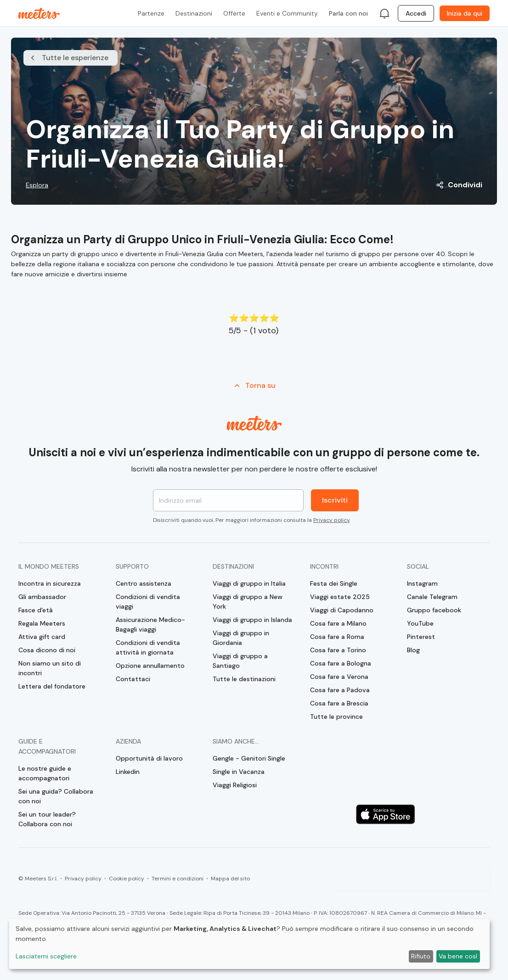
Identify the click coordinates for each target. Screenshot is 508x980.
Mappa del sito (230, 879)
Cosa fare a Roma (337, 637)
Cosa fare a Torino (338, 650)
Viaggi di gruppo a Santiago (240, 661)
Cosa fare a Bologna (341, 663)
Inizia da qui (465, 13)
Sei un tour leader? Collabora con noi (47, 819)
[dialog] (249, 944)
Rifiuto (421, 956)
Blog (413, 650)
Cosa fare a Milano (338, 623)
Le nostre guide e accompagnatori (45, 773)
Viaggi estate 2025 (340, 597)
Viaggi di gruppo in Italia (249, 583)
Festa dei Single (334, 583)
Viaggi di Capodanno (342, 610)
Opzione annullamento (150, 666)
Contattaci (133, 679)
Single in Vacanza (239, 772)
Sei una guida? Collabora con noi (56, 796)
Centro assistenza (144, 583)
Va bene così (458, 956)
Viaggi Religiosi (235, 785)
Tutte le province (336, 717)
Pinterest (421, 637)
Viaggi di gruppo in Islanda (252, 620)
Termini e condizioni (178, 879)
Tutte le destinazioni (244, 679)
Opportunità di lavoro (149, 758)
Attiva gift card (42, 637)
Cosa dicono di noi (47, 650)
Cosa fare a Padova (340, 690)
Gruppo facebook (434, 610)
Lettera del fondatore (52, 686)
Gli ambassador (42, 597)
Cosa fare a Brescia (339, 703)
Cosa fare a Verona (339, 677)
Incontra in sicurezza (50, 583)
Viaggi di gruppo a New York (248, 602)
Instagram (422, 583)
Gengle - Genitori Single (249, 758)
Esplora (37, 185)
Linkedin (128, 772)
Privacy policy (331, 520)
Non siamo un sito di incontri (50, 668)
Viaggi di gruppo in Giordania (241, 638)
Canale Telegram (432, 597)
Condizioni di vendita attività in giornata (148, 647)
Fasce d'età (36, 610)
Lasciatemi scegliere (46, 956)
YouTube (420, 623)
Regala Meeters (42, 623)
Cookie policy (127, 879)
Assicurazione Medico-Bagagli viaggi (150, 624)
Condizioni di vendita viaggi (148, 602)
